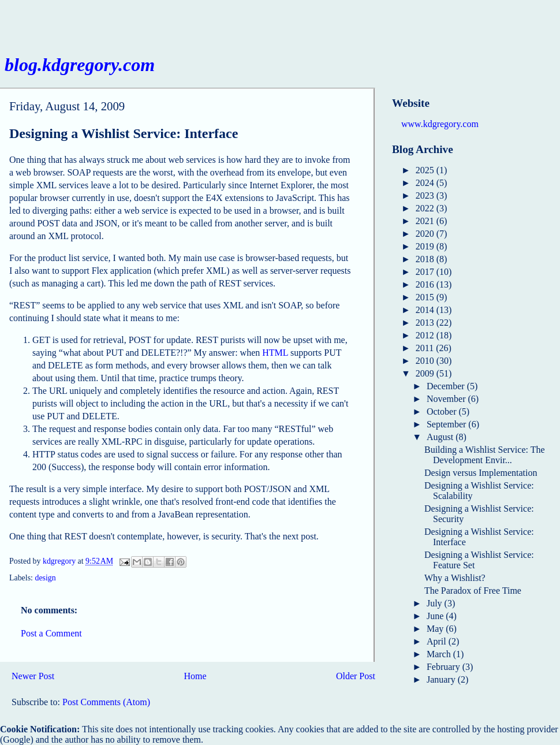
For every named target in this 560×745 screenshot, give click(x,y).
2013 (426, 323)
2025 (426, 170)
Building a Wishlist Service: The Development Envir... (485, 455)
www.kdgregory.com (440, 124)
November (447, 399)
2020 (426, 234)
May (436, 629)
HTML (275, 353)
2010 (426, 361)
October (443, 411)
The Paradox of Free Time (473, 591)
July (436, 603)
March (440, 654)
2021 (426, 221)
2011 (426, 348)
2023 (426, 195)
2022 (426, 208)
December (447, 386)
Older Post (356, 676)
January (442, 679)
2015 (426, 297)
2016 (426, 284)
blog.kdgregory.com (80, 65)
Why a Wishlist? (455, 578)
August (441, 437)
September (447, 424)
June (436, 616)
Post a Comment (51, 633)
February (445, 667)
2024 (426, 183)
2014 (426, 310)
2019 (426, 246)
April (438, 641)
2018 (426, 259)
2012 (426, 335)
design (45, 578)
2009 (426, 373)
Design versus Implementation (481, 473)
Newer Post (33, 676)
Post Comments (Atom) (106, 702)
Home (195, 676)
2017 (426, 272)
